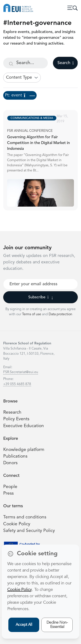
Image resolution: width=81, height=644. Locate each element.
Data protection (60, 314)
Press (8, 493)
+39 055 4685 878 (17, 384)
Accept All (24, 625)
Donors (10, 463)
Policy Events (16, 419)
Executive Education (24, 426)
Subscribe (41, 297)
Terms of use (32, 314)
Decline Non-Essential (57, 625)
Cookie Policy (17, 524)
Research (12, 412)
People (10, 487)
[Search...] (25, 63)
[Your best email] (40, 284)
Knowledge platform (24, 450)
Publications (15, 456)
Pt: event (20, 95)
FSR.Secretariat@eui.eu (21, 372)
